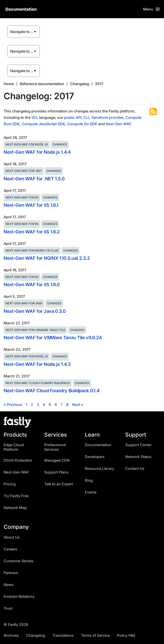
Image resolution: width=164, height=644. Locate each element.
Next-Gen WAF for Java (24, 303)
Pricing (10, 484)
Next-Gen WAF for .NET (24, 171)
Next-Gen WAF (118, 124)
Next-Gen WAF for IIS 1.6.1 (31, 205)
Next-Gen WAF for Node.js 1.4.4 (37, 152)
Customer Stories (19, 561)
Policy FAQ (126, 635)
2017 (99, 84)
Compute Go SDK (82, 124)
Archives (11, 635)
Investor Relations (19, 597)
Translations (63, 635)
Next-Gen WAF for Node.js (27, 144)
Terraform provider (107, 117)
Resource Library (99, 469)
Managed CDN (57, 460)
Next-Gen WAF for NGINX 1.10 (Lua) (32, 251)
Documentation (98, 445)
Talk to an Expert (59, 484)
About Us (12, 537)
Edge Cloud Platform (14, 447)
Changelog (80, 84)
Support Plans (56, 472)
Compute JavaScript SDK (43, 124)
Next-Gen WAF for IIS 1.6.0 (32, 285)
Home (9, 84)
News (9, 585)
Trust (8, 608)
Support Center (138, 445)
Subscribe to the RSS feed (153, 112)
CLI (86, 117)
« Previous (13, 405)
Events (91, 492)
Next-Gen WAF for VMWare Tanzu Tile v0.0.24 (53, 338)
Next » (78, 405)
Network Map (15, 508)
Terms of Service (95, 635)
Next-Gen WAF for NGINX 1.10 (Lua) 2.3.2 (47, 258)
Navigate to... (22, 32)
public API (73, 117)
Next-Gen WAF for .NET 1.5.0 (34, 179)
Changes (60, 144)
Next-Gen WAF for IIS (22, 197)
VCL (35, 117)
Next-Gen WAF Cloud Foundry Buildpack (38, 383)
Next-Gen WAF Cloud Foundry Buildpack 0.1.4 (51, 391)
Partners (11, 573)
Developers (95, 457)
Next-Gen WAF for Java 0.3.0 (35, 311)
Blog (89, 480)
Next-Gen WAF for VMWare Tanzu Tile (35, 330)
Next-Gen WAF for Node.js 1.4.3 (37, 364)
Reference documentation (42, 84)
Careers (10, 549)
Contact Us (135, 469)
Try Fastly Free (16, 496)
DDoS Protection (18, 460)
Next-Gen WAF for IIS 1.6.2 (32, 232)
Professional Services (55, 447)
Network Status (138, 457)
